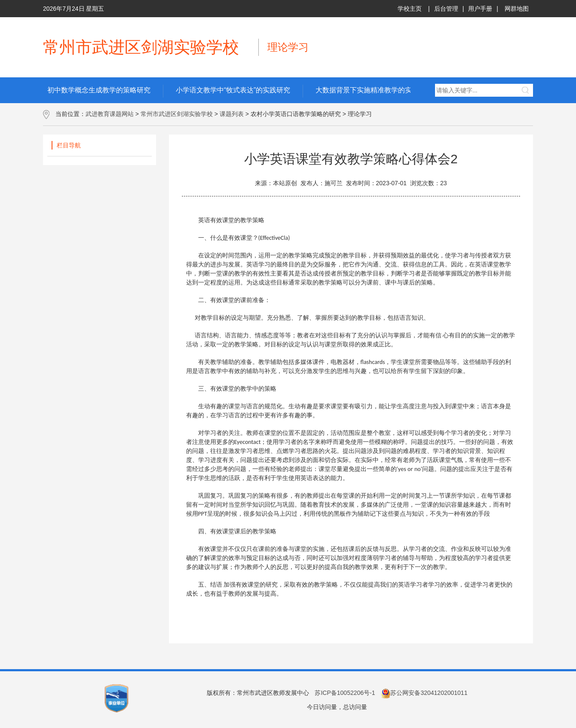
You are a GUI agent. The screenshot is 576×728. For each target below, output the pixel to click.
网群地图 (517, 9)
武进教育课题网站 (110, 114)
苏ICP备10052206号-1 (345, 693)
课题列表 (232, 114)
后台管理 (446, 9)
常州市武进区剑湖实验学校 (177, 114)
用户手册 (480, 9)
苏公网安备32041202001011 (424, 693)
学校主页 (410, 9)
